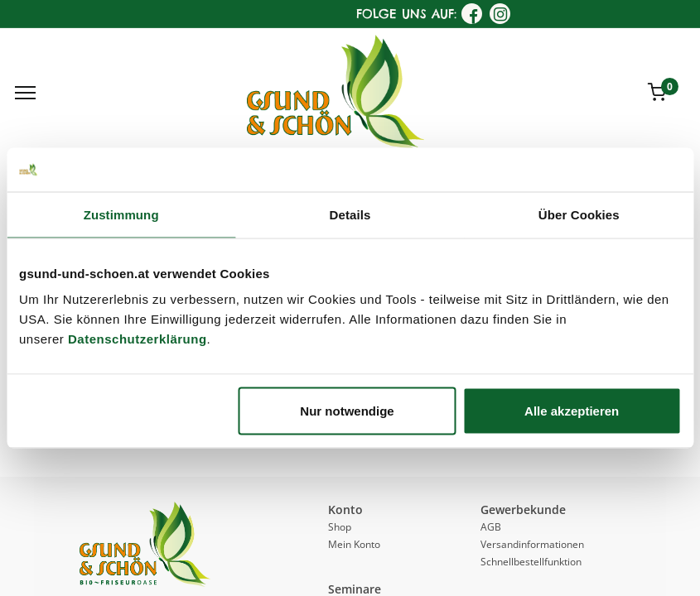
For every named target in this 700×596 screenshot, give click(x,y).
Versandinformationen (532, 544)
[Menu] (25, 93)
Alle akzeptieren (572, 411)
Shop (340, 527)
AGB (491, 527)
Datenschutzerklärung (138, 339)
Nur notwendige (347, 411)
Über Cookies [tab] (579, 214)
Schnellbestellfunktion (531, 562)
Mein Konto (354, 544)
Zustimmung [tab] (121, 214)
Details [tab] (350, 214)
